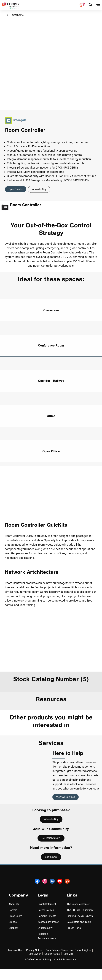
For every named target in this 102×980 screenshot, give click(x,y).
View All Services (66, 797)
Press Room (15, 916)
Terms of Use (15, 950)
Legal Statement (47, 904)
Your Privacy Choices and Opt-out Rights (68, 950)
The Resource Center (78, 904)
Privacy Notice (34, 950)
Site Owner (35, 954)
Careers (13, 910)
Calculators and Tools (79, 922)
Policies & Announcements (47, 936)
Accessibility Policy (48, 922)
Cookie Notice (52, 954)
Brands (13, 922)
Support (13, 928)
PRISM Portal (74, 928)
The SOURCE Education (80, 910)
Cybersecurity (45, 928)
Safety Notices (46, 910)
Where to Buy (39, 189)
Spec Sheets (16, 189)
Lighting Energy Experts (80, 916)
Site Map (68, 954)
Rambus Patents (47, 916)
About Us (14, 904)
